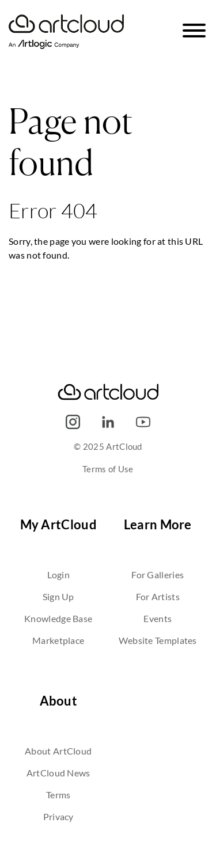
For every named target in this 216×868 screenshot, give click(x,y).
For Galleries (158, 575)
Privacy (58, 816)
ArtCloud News (58, 773)
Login (59, 575)
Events (158, 618)
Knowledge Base (58, 618)
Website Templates (158, 640)
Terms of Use (108, 469)
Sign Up (58, 596)
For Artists (158, 596)
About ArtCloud (58, 751)
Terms (58, 795)
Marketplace (58, 640)
